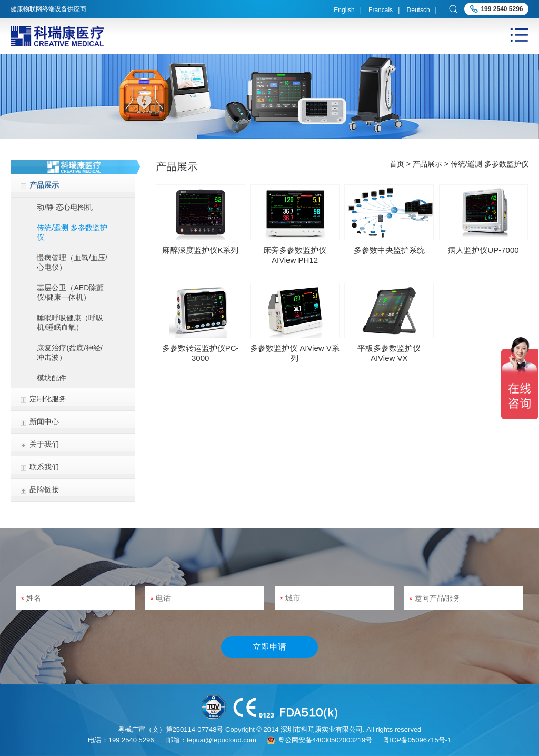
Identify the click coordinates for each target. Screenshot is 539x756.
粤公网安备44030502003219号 (325, 740)
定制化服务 (48, 399)
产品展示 (44, 185)
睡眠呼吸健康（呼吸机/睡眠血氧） (70, 322)
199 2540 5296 (502, 9)
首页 (397, 164)
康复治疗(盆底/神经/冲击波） (69, 352)
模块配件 (52, 378)
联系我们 (44, 467)
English (344, 10)
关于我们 (44, 444)
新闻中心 (44, 421)
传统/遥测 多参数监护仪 (72, 232)
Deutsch (418, 10)
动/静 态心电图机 (65, 207)
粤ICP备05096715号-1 (417, 740)
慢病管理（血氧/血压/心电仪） (72, 262)
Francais (381, 10)
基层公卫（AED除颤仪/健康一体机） (70, 292)
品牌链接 (44, 489)
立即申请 (269, 647)
